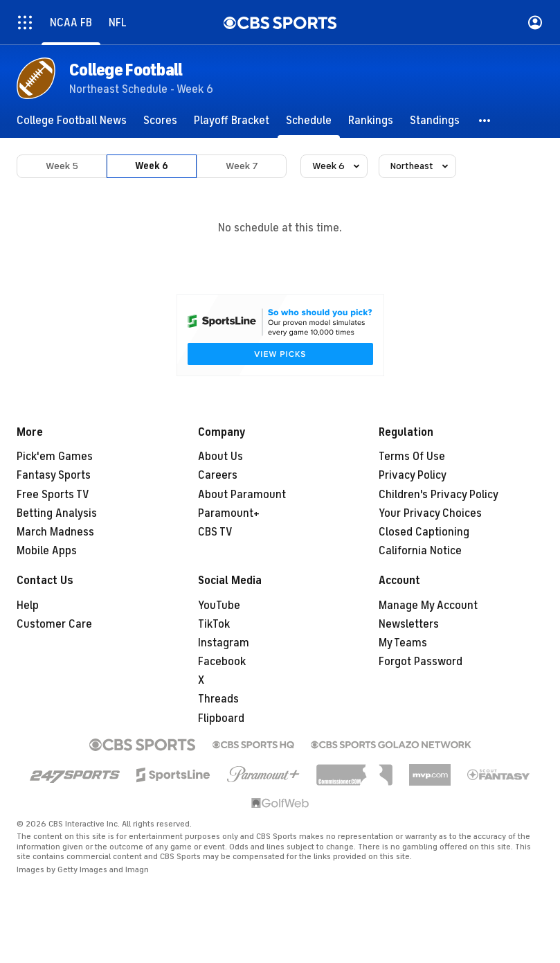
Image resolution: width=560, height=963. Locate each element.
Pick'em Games (55, 457)
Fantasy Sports (54, 475)
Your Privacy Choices (430, 513)
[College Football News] (72, 121)
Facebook (222, 662)
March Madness (55, 532)
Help (28, 606)
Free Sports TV (53, 495)
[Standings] (435, 121)
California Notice (420, 551)
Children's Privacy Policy (439, 495)
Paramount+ (229, 513)
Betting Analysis (57, 513)
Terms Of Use (412, 457)
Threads (218, 699)
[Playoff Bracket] (232, 121)
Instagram (224, 643)
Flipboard (221, 718)
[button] (485, 121)
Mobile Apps (47, 551)
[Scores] (160, 121)
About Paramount (242, 495)
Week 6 (152, 166)
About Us (220, 457)
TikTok (214, 624)
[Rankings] (371, 121)
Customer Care (54, 624)
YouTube (219, 606)
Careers (218, 475)
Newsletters (409, 624)
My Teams (403, 643)
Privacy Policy (413, 475)
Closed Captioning (424, 532)
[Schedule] (309, 121)
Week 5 (62, 166)
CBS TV (215, 532)
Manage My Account (428, 606)
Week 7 (242, 166)
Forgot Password (421, 662)
